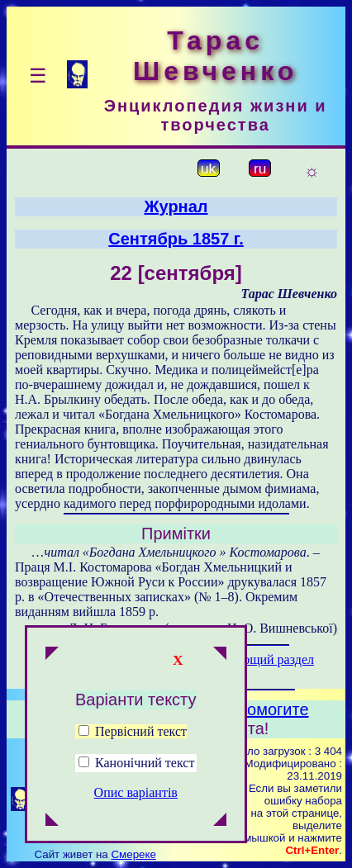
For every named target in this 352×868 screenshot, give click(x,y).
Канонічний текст (145, 763)
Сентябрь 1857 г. (176, 239)
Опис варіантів (136, 792)
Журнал (176, 206)
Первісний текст (133, 731)
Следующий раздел (260, 659)
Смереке (133, 854)
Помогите (272, 709)
